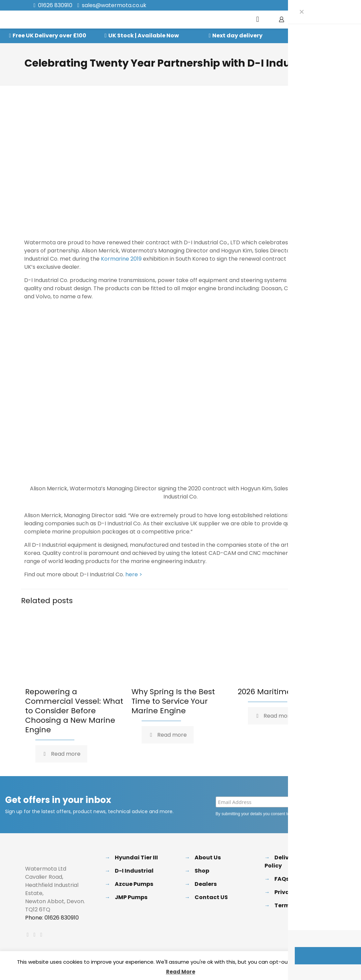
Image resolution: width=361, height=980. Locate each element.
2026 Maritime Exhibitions (285, 692)
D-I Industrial (134, 871)
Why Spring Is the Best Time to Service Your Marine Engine (173, 701)
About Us (208, 857)
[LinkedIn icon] (317, 6)
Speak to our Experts (332, 36)
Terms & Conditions (303, 905)
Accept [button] (332, 962)
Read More (181, 972)
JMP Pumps (131, 897)
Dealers (206, 884)
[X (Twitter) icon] (309, 6)
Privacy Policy (310, 814)
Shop (202, 871)
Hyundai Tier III (136, 857)
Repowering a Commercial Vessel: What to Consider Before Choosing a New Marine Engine (74, 711)
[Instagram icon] (326, 6)
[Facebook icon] (300, 6)
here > (134, 574)
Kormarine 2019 (121, 259)
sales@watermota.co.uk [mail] (114, 5)
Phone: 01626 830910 (52, 918)
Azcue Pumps (134, 884)
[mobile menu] (258, 19)
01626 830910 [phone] (55, 5)
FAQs (282, 879)
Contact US (211, 897)
